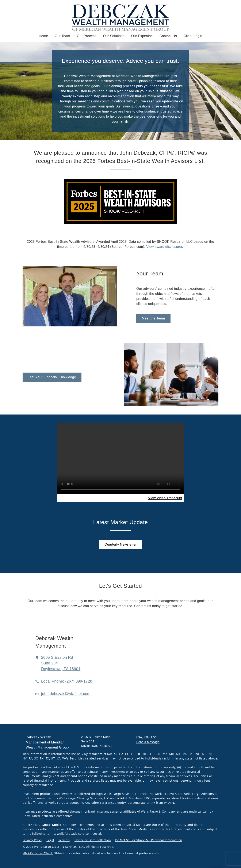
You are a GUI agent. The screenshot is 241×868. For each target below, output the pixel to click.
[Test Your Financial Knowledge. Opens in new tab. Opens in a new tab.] (52, 377)
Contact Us (168, 36)
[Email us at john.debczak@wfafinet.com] (66, 694)
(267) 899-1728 (147, 737)
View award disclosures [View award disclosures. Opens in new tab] (165, 247)
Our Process (87, 36)
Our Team (63, 36)
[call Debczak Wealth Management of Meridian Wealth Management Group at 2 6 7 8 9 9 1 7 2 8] (67, 681)
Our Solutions (114, 36)
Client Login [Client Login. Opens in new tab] (193, 36)
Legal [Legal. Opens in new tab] (50, 840)
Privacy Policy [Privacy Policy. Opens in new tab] (32, 840)
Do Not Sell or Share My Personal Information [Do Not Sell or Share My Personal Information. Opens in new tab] (149, 840)
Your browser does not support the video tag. (120, 459)
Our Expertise (142, 36)
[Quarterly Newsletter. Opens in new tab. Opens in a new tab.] (120, 545)
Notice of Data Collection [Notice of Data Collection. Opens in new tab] (93, 840)
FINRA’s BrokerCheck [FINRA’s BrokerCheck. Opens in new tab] (38, 853)
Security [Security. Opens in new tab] (64, 840)
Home (43, 36)
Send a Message (148, 742)
